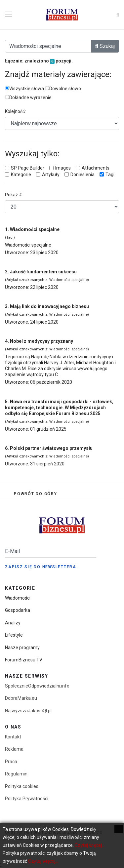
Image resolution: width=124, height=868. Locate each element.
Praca (11, 762)
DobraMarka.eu (21, 698)
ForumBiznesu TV (24, 660)
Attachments (96, 168)
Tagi (110, 175)
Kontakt (13, 737)
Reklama (14, 749)
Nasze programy (22, 648)
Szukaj (105, 46)
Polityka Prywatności (27, 799)
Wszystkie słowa (24, 89)
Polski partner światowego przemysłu (51, 448)
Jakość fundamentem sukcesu (43, 272)
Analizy (13, 623)
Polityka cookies (22, 786)
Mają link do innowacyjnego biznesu (49, 306)
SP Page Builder (28, 168)
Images (63, 168)
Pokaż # (14, 195)
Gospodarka (18, 610)
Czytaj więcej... (90, 845)
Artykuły (51, 175)
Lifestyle (14, 635)
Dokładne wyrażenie (28, 98)
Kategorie (21, 175)
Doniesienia (83, 175)
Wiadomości (18, 598)
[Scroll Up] (36, 494)
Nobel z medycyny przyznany (41, 341)
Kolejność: (15, 111)
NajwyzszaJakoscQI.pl (28, 711)
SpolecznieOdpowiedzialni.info (37, 686)
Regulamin (16, 774)
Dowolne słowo (63, 89)
